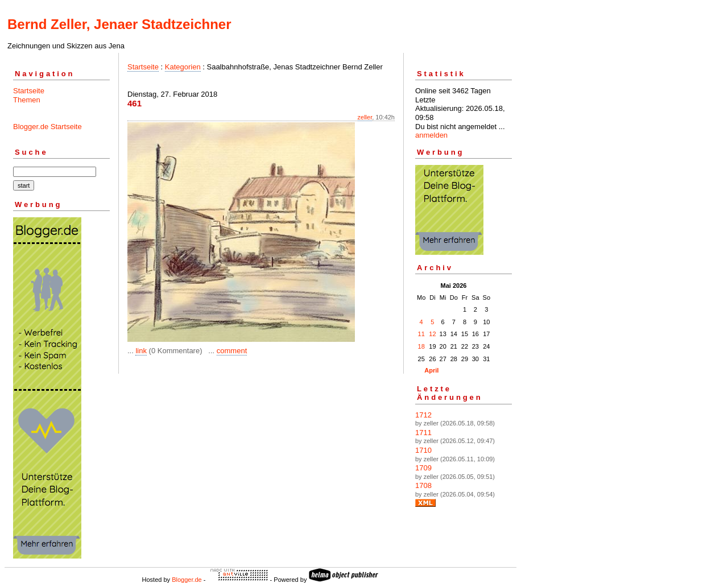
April (431, 370)
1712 (423, 415)
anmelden (431, 135)
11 (421, 334)
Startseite (29, 91)
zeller (365, 117)
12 (432, 334)
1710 (423, 450)
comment (232, 351)
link (141, 351)
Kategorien (183, 67)
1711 (423, 433)
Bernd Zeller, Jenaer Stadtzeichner (119, 24)
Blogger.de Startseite (47, 127)
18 (421, 346)
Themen (27, 100)
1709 (423, 468)
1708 (423, 485)
